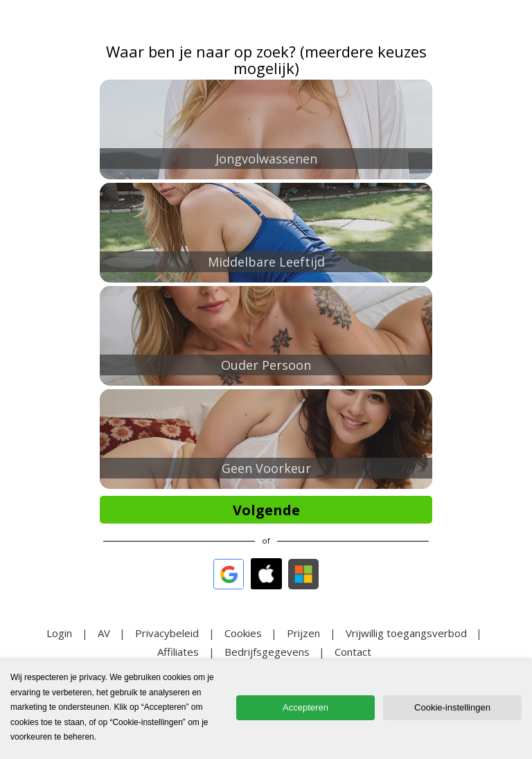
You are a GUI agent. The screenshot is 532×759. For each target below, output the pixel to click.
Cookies (243, 633)
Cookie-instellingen (452, 707)
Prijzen (303, 633)
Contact (353, 652)
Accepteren (305, 707)
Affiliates (178, 652)
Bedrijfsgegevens (267, 652)
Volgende (266, 510)
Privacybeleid (167, 633)
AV (104, 633)
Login (59, 633)
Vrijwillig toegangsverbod (406, 633)
